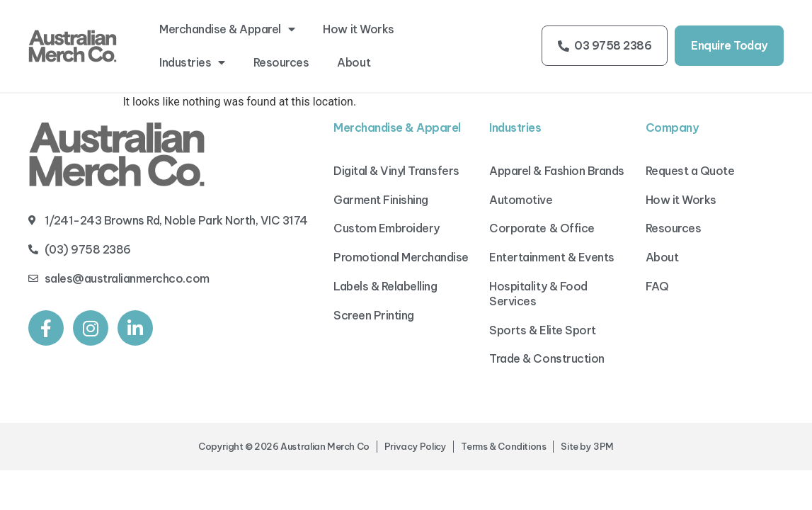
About (354, 62)
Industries (192, 62)
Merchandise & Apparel (227, 29)
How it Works (358, 29)
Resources (281, 62)
